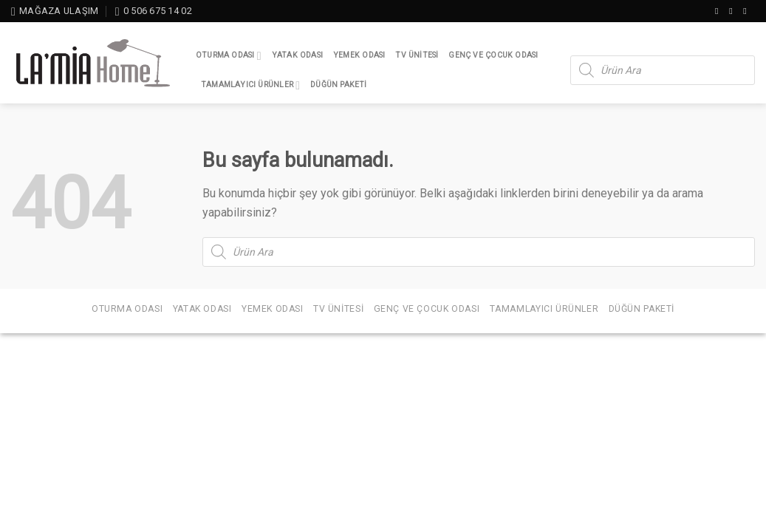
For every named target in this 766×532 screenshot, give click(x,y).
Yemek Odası (359, 55)
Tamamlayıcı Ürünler (250, 85)
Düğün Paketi (339, 85)
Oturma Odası (229, 56)
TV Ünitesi (417, 55)
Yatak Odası (297, 55)
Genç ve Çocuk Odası (493, 55)
